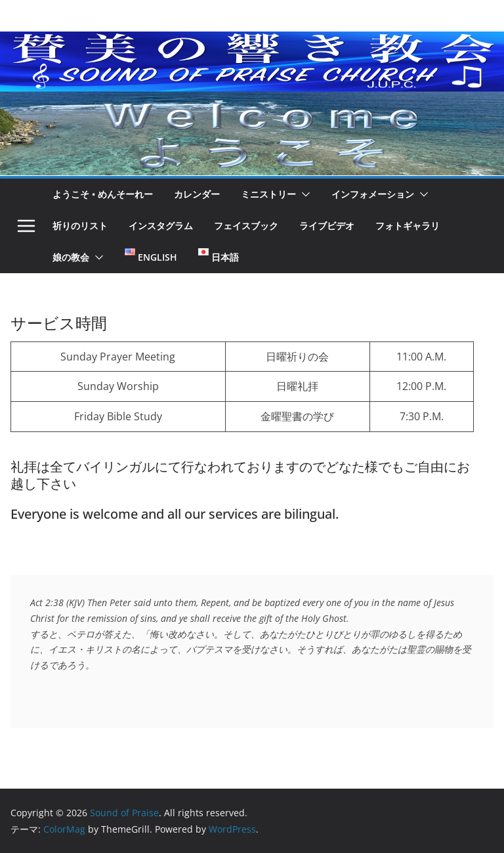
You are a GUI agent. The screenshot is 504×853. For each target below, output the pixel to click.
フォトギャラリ (408, 226)
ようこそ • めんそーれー (103, 194)
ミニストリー (268, 194)
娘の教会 (71, 257)
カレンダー (197, 194)
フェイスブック (246, 226)
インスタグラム (161, 226)
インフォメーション (373, 194)
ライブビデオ (327, 226)
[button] (303, 194)
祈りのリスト (80, 226)
